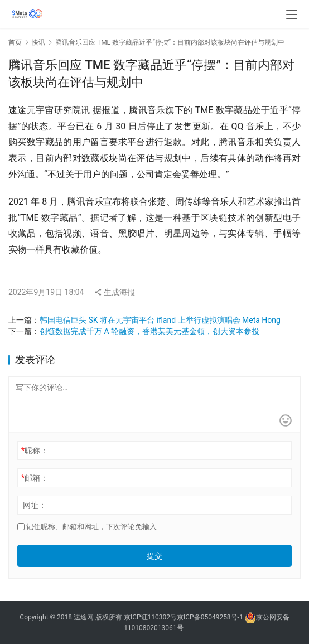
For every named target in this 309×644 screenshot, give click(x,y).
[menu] (292, 14)
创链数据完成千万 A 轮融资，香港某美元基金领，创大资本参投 (149, 331)
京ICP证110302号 (150, 617)
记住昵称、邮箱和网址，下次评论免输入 (87, 527)
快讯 (38, 42)
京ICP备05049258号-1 (211, 617)
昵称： (35, 451)
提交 (154, 556)
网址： (35, 505)
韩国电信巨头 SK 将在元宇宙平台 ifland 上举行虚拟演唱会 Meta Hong (160, 320)
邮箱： (35, 478)
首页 (15, 42)
